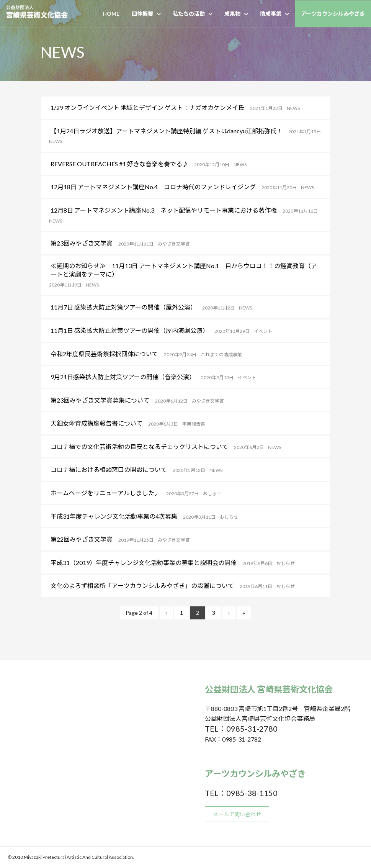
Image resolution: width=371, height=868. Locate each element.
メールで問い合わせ (237, 814)
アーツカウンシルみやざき (333, 14)
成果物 (232, 14)
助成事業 (271, 14)
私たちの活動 (189, 14)
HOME (111, 14)
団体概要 (142, 14)
